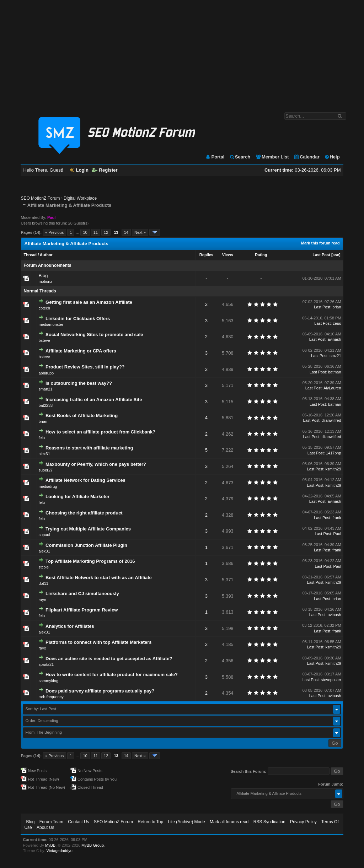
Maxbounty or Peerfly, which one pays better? (96, 464)
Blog (43, 276)
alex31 (44, 454)
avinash (334, 339)
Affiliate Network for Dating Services (85, 480)
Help (332, 157)
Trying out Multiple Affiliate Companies (88, 529)
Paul (337, 534)
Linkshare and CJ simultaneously (82, 594)
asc (336, 255)
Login (79, 170)
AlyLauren (332, 388)
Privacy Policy (303, 822)
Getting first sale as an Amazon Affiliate (89, 302)
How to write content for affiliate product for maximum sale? (112, 675)
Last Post (321, 255)
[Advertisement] (182, 53)
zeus (337, 323)
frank (337, 518)
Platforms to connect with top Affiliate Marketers (99, 642)
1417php (334, 453)
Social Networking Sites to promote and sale (94, 335)
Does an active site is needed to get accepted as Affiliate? (109, 659)
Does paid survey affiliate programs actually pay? (100, 691)
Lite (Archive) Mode (187, 822)
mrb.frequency (51, 697)
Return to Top (150, 822)
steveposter (331, 680)
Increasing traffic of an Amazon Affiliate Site (94, 400)
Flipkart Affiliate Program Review (82, 610)
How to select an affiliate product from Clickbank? (100, 432)
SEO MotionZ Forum (40, 198)
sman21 (45, 389)
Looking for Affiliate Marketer (77, 497)
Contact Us (78, 822)
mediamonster (51, 324)
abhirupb (46, 373)
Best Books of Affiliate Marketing (82, 416)
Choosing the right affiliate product (84, 513)
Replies (206, 255)
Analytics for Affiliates (70, 626)
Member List (272, 157)
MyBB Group (93, 845)
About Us (45, 827)
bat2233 (45, 405)
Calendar (307, 157)
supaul (44, 535)
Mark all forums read (229, 822)
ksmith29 (333, 469)
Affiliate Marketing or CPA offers (81, 351)
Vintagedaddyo (60, 851)
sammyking (48, 681)
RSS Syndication (269, 822)
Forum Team (51, 822)
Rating (261, 255)
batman (335, 372)
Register (105, 170)
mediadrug (48, 486)
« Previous (54, 232)
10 (85, 232)
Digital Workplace (80, 198)
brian (337, 307)
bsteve (44, 340)
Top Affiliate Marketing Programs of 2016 (90, 561)
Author (46, 255)
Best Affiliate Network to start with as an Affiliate (99, 578)
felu (42, 438)
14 (126, 232)
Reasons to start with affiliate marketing (89, 448)
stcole (44, 567)
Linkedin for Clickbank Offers (78, 319)
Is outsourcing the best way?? (79, 383)
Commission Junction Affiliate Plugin (86, 545)
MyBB (50, 845)
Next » (140, 232)
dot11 (43, 583)
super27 (45, 470)
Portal (215, 157)
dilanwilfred (331, 420)
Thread (30, 255)
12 (106, 232)
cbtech (44, 308)
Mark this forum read (320, 243)
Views (228, 255)
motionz (45, 281)
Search (240, 157)
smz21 (335, 356)
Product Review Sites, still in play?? (85, 367)
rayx (42, 600)
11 (96, 232)
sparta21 (46, 664)
